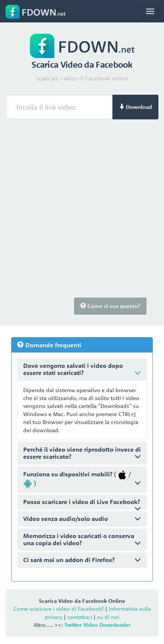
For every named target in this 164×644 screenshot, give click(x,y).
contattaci (80, 617)
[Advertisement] (82, 212)
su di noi (108, 617)
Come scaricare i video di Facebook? (59, 609)
